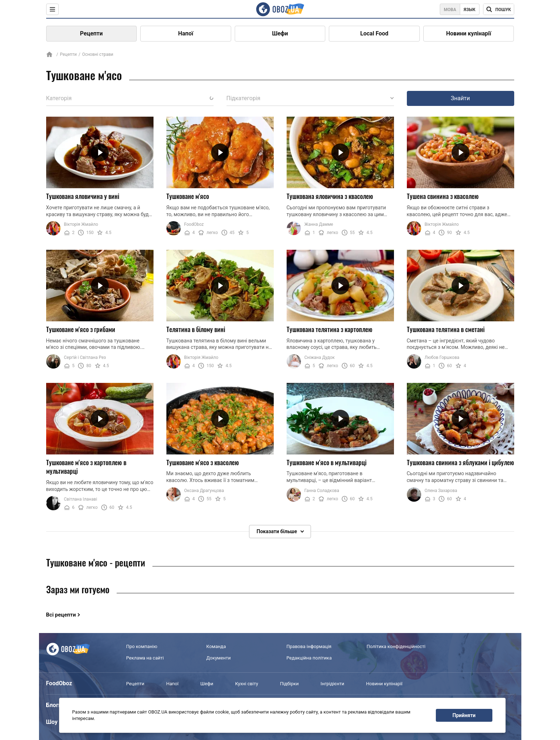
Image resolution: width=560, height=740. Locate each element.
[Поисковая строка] (499, 9)
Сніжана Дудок (320, 357)
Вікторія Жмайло (81, 224)
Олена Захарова (441, 491)
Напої (186, 33)
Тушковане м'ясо (188, 196)
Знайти (461, 98)
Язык (470, 10)
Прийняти (464, 715)
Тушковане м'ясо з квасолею (203, 462)
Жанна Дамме (319, 224)
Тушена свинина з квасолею (443, 196)
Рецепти (92, 33)
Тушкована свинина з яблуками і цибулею (461, 462)
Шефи (280, 33)
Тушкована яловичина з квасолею (330, 196)
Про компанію (142, 646)
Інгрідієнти (332, 684)
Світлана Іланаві (81, 499)
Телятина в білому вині (196, 329)
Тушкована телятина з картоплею (330, 329)
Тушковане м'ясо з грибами (81, 329)
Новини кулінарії (469, 33)
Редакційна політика (309, 658)
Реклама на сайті (145, 658)
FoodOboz (194, 224)
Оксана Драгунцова (204, 491)
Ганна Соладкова (322, 491)
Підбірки (289, 684)
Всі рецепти (61, 615)
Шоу (52, 722)
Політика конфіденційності (396, 646)
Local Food (374, 33)
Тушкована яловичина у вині (83, 196)
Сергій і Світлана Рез (85, 357)
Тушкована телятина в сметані (446, 329)
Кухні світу (247, 684)
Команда (216, 646)
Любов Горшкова (442, 357)
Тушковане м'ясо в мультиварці (327, 462)
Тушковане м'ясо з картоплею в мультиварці (86, 467)
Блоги (54, 705)
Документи (219, 658)
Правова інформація (309, 646)
